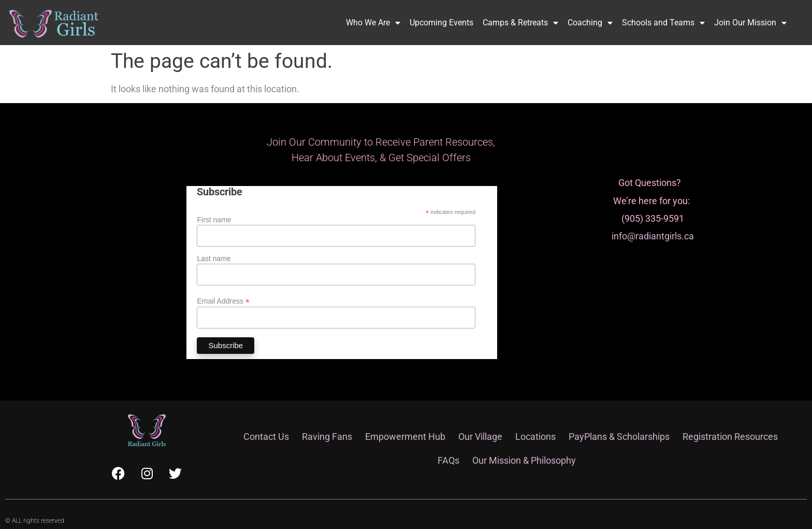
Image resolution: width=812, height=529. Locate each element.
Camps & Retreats (520, 23)
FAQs (448, 460)
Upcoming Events (441, 23)
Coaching (590, 23)
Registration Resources (730, 437)
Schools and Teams (663, 23)
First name (214, 220)
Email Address (223, 301)
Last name (214, 259)
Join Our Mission (750, 23)
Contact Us (266, 437)
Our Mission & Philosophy (524, 460)
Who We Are (373, 23)
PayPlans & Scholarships (619, 437)
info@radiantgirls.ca (653, 236)
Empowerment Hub (405, 437)
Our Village (480, 437)
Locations (535, 437)
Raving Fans (327, 437)
